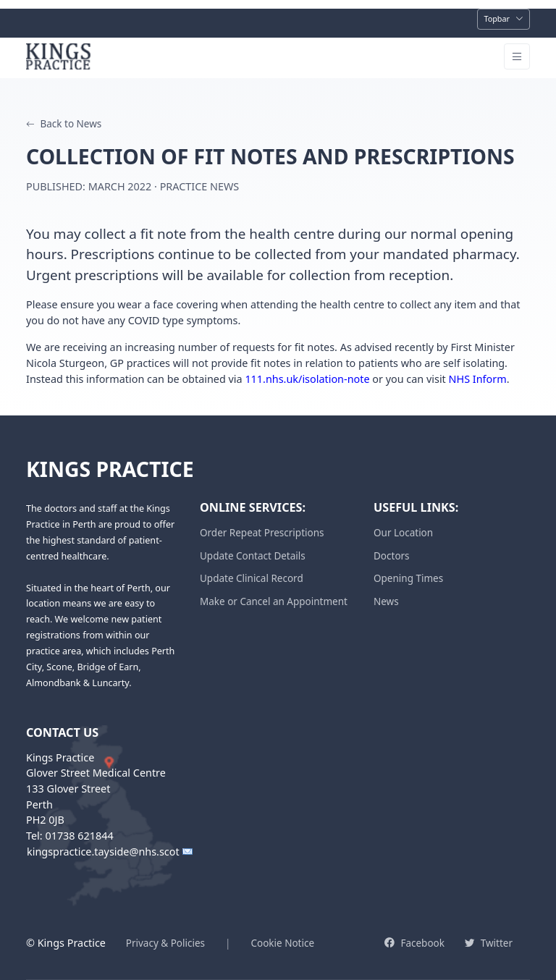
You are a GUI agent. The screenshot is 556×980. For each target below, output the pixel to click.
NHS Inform (478, 379)
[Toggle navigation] (504, 19)
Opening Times (408, 578)
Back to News (64, 124)
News (386, 601)
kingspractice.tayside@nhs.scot (103, 852)
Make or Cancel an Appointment (274, 601)
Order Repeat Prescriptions (262, 533)
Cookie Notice (282, 943)
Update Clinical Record (252, 578)
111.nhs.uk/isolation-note (307, 379)
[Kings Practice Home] (61, 56)
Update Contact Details (253, 556)
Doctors (392, 556)
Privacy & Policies (165, 943)
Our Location (403, 533)
